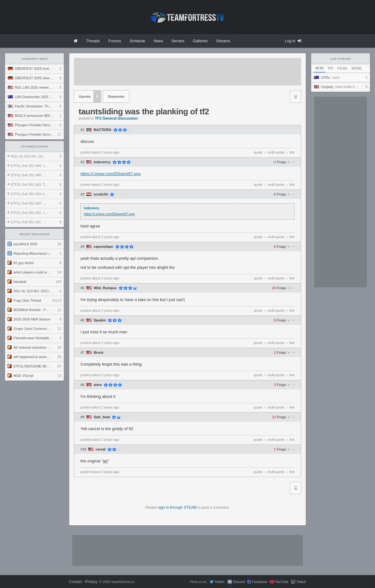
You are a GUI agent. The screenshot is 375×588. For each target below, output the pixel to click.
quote (258, 152)
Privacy (91, 582)
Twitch (301, 582)
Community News (35, 59)
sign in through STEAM (177, 507)
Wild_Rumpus (105, 288)
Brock (98, 353)
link (292, 152)
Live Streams (341, 59)
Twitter (219, 582)
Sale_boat (102, 417)
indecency (102, 162)
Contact (75, 582)
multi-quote (276, 152)
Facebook (259, 582)
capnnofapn (103, 247)
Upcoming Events (34, 147)
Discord (239, 582)
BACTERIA (103, 130)
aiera (98, 385)
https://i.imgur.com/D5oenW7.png (110, 174)
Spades (100, 320)
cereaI (100, 449)
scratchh (101, 194)
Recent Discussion (34, 234)
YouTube (282, 582)
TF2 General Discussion (116, 118)
